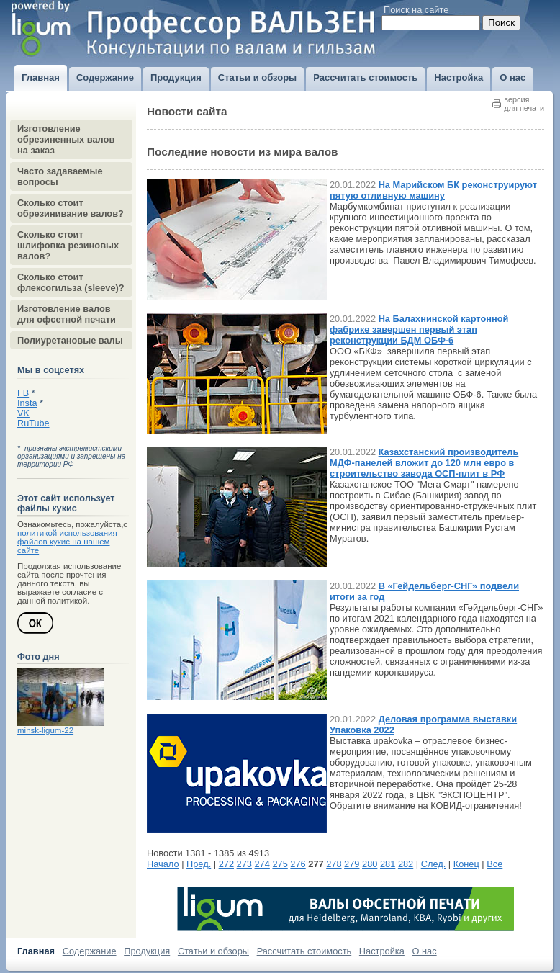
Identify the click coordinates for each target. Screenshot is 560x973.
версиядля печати (524, 104)
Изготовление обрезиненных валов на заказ (66, 139)
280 (370, 864)
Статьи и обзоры (213, 951)
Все (494, 864)
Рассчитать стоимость (304, 951)
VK (23, 413)
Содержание (90, 951)
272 (226, 864)
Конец (466, 864)
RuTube (33, 423)
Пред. (199, 864)
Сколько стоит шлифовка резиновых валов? (68, 245)
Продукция (147, 951)
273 (244, 864)
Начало (163, 864)
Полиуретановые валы (70, 340)
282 (406, 864)
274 (262, 864)
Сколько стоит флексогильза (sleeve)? (71, 282)
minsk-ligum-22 (45, 730)
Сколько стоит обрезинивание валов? (71, 208)
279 (352, 864)
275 (280, 864)
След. (434, 864)
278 (334, 864)
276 (298, 864)
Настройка (382, 951)
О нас (425, 951)
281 (388, 864)
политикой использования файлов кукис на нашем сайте (67, 542)
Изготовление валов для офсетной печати (67, 314)
